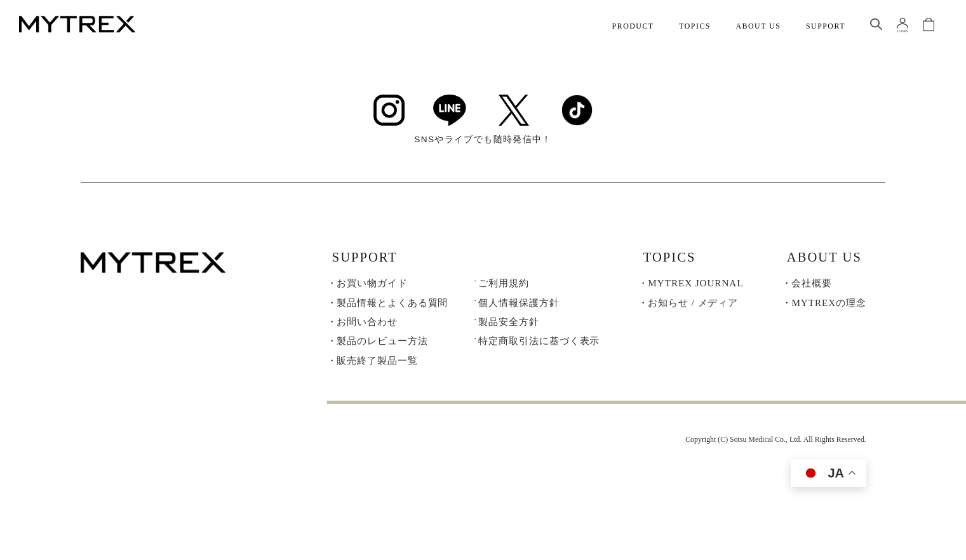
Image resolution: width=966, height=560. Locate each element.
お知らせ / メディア (693, 306)
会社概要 (812, 287)
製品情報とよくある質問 (392, 306)
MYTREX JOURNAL (695, 287)
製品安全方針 (508, 325)
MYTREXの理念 (828, 306)
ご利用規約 (504, 287)
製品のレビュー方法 (382, 345)
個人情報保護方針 (519, 306)
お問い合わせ (367, 325)
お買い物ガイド (372, 287)
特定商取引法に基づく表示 (539, 345)
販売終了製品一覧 (377, 364)
